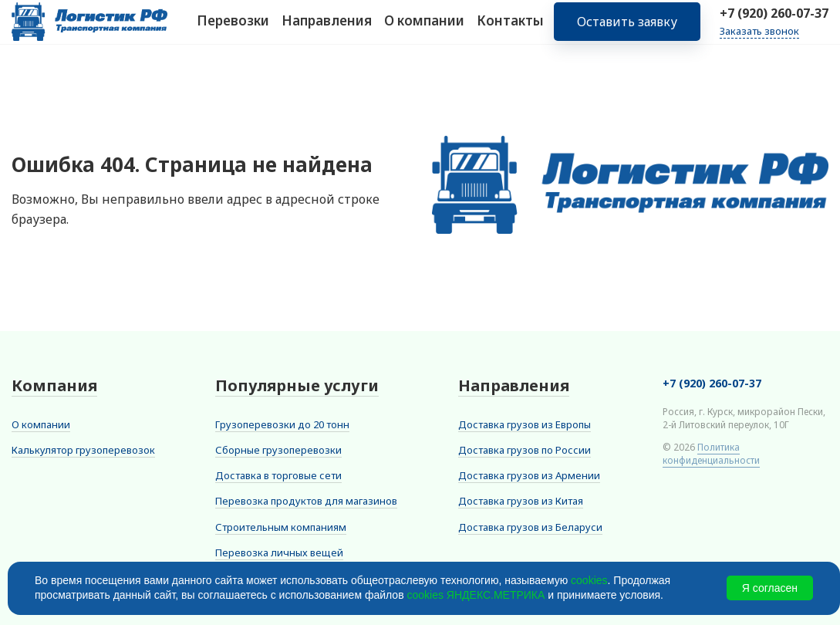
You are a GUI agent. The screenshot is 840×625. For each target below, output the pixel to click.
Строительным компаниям (281, 527)
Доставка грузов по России (525, 450)
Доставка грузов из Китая (521, 501)
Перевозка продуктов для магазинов (306, 501)
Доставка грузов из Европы (525, 424)
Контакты (510, 30)
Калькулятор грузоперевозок (83, 450)
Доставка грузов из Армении (529, 475)
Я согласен (770, 588)
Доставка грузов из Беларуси (530, 527)
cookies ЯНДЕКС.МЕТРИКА (476, 595)
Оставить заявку (627, 31)
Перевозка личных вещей (279, 552)
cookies (589, 580)
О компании (424, 30)
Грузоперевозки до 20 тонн (282, 424)
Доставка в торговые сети (278, 475)
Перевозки (233, 30)
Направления (327, 30)
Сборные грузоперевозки (278, 450)
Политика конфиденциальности (711, 454)
